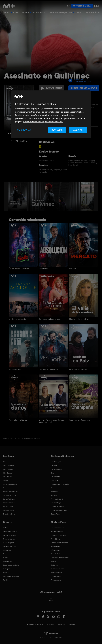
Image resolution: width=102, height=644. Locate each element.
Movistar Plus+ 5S (57, 546)
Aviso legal (50, 625)
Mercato (73, 269)
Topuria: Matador (9, 561)
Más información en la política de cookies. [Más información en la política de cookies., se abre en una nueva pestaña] (43, 122)
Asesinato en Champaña (79, 420)
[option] (18, 196)
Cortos (6, 480)
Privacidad (62, 625)
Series (6, 12)
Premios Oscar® (57, 499)
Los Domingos (56, 462)
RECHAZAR (57, 130)
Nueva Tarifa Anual (58, 569)
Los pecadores (56, 469)
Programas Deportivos (59, 510)
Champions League (10, 532)
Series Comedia (9, 503)
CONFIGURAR (24, 130)
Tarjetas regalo (56, 573)
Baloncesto (39, 12)
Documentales (93, 12)
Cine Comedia (8, 473)
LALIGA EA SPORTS (10, 535)
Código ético (56, 550)
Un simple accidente (17, 319)
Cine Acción (7, 477)
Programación (56, 580)
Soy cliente (51, 88)
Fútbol (25, 12)
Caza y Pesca (56, 514)
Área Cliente (56, 539)
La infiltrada (55, 477)
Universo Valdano (9, 546)
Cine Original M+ (9, 466)
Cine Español (8, 469)
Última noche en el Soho (19, 269)
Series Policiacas (9, 499)
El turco (54, 488)
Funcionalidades (57, 532)
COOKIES (72, 625)
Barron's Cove (15, 369)
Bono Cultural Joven (58, 535)
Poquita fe (55, 492)
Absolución (43, 269)
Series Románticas (10, 495)
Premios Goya (56, 503)
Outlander (55, 480)
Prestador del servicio (35, 625)
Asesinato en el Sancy (18, 420)
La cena (54, 466)
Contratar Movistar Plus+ (60, 558)
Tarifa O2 (54, 565)
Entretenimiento (9, 514)
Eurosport (7, 569)
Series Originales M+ (10, 492)
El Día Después (8, 543)
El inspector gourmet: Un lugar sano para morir (52, 421)
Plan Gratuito (56, 554)
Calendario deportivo (60, 12)
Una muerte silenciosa (48, 369)
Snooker (6, 573)
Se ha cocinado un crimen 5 (51, 319)
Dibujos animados (57, 507)
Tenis (78, 12)
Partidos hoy (8, 580)
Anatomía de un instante (60, 484)
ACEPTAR (78, 130)
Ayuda (51, 599)
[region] (51, 114)
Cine (16, 12)
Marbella (54, 495)
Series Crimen (8, 507)
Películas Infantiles (10, 484)
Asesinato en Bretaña (78, 369)
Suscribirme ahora (82, 6)
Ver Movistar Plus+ (58, 528)
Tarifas (53, 561)
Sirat (53, 473)
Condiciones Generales (59, 543)
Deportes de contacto (11, 565)
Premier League (9, 539)
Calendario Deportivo (11, 576)
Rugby (5, 558)
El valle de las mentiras (79, 319)
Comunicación (56, 576)
